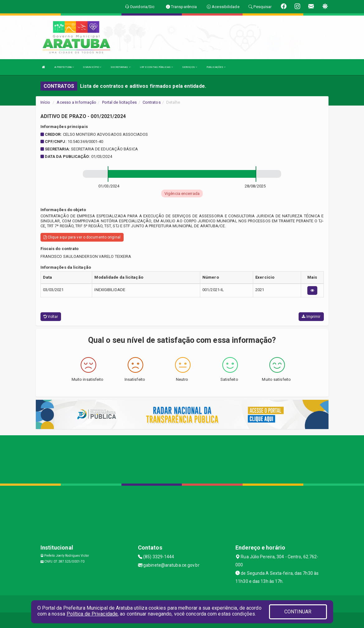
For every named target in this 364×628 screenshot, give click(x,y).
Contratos (152, 102)
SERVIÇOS (190, 67)
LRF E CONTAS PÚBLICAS (156, 67)
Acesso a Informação (76, 102)
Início (45, 102)
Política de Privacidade (92, 614)
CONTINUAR (298, 612)
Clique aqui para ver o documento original (82, 237)
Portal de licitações (120, 102)
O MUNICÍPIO (92, 67)
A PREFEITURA (64, 67)
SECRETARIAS (120, 67)
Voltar (51, 317)
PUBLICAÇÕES (216, 67)
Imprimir (311, 317)
